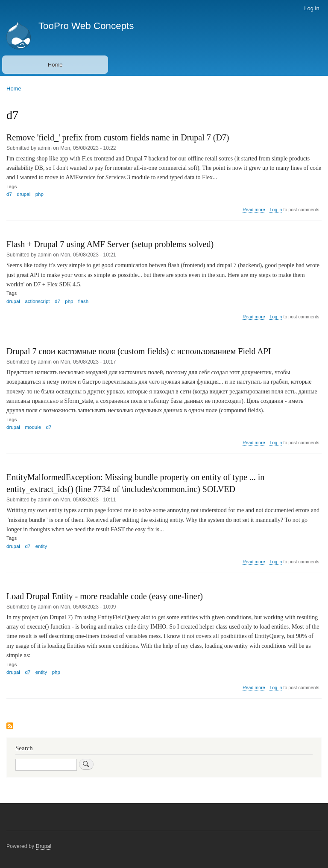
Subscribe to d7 (10, 727)
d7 (9, 194)
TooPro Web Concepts (86, 26)
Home (55, 65)
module (33, 427)
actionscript (37, 301)
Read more (254, 210)
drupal (23, 194)
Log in (312, 8)
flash (83, 301)
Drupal (44, 846)
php (40, 194)
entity (41, 546)
